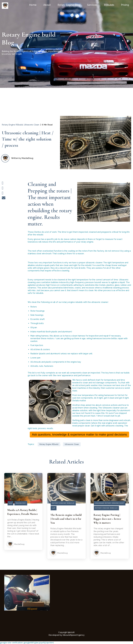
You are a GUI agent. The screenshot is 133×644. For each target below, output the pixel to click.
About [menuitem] (47, 5)
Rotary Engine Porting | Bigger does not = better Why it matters (107, 519)
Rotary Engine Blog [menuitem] (69, 5)
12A (10, 503)
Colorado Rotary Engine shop (110, 503)
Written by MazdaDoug (22, 158)
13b (54, 508)
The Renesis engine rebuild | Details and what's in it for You (66, 519)
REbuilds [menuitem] (109, 5)
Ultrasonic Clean (32, 125)
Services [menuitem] (92, 5)
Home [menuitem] (33, 5)
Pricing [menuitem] (125, 5)
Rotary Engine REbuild (12, 125)
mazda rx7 (21, 503)
